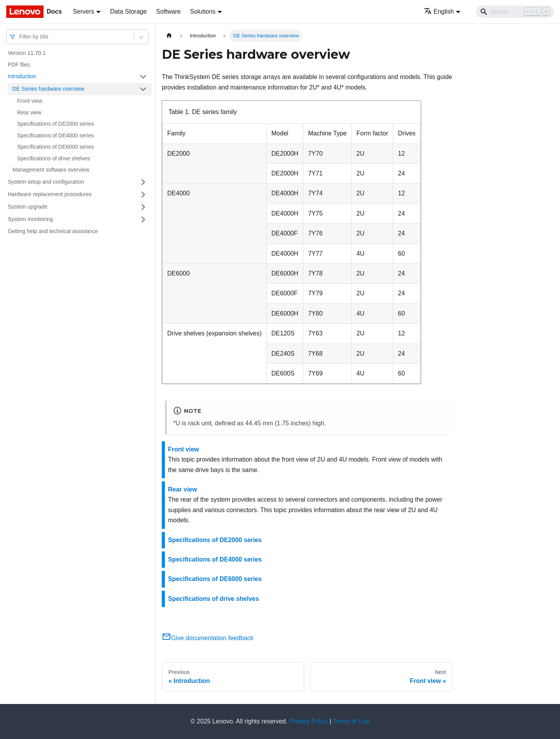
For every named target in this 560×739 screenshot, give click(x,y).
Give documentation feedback (208, 638)
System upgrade (28, 207)
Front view (30, 101)
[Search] (515, 12)
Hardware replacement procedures (50, 194)
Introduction (22, 76)
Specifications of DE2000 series (56, 124)
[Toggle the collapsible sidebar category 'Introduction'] (143, 77)
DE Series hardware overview (48, 89)
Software (168, 11)
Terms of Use (351, 721)
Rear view (29, 112)
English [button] (439, 11)
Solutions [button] (203, 11)
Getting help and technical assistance (53, 231)
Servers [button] (83, 11)
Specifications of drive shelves (54, 158)
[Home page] (169, 36)
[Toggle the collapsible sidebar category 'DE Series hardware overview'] (143, 89)
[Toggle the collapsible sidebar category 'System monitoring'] (143, 219)
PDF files (19, 65)
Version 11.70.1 (27, 53)
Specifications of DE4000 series (56, 135)
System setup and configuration (46, 182)
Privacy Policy (309, 721)
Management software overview (51, 170)
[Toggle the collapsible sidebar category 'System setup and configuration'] (143, 182)
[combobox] (20, 37)
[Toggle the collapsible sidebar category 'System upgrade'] (143, 207)
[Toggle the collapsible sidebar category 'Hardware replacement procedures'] (143, 195)
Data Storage (128, 11)
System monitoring (30, 219)
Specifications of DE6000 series (56, 147)
